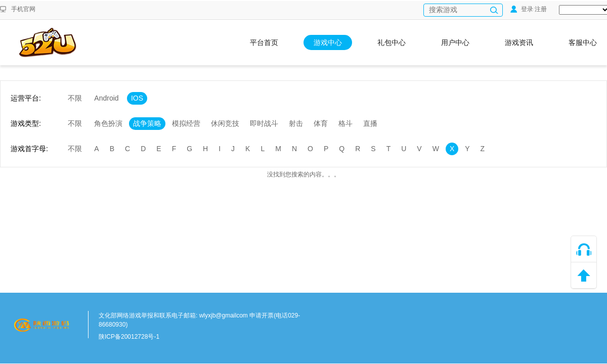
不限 (75, 98)
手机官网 (23, 9)
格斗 (345, 123)
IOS (137, 98)
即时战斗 (264, 123)
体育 (321, 123)
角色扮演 (108, 123)
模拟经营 (186, 123)
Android (106, 98)
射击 (296, 123)
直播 (370, 123)
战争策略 (147, 123)
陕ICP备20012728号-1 (129, 337)
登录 (522, 9)
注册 (541, 9)
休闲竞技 (225, 123)
